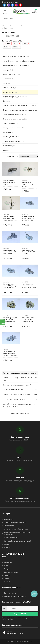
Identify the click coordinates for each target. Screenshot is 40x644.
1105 (6, 47)
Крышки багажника (11, 123)
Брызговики (8, 79)
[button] (13, 632)
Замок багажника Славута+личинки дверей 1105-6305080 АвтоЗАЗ (10, 353)
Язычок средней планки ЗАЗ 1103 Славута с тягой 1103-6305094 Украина (11, 218)
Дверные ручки (10, 88)
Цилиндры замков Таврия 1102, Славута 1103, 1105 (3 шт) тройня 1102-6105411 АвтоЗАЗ (10, 286)
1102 (15, 44)
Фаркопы (7, 150)
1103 (25, 44)
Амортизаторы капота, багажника (16, 65)
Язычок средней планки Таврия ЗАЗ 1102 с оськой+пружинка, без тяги (11, 182)
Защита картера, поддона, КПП (15, 97)
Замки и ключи (10, 92)
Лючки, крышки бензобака (13, 128)
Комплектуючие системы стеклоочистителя (20, 106)
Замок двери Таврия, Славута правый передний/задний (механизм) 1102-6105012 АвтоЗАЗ (29, 320)
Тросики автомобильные (13, 141)
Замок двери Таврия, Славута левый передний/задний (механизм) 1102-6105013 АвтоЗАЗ (10, 320)
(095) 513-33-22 (13, 554)
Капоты (7, 101)
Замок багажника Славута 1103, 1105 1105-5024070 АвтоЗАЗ (10, 252)
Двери (7, 83)
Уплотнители (9, 146)
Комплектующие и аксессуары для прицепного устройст (21, 110)
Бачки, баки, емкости (12, 74)
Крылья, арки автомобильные (15, 119)
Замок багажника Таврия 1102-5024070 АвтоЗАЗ (29, 252)
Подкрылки (8, 132)
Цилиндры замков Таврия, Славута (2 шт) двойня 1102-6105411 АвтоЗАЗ (28, 218)
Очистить (7, 44)
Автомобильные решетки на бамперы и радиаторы (21, 61)
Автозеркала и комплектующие (16, 57)
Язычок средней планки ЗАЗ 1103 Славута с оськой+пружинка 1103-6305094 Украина (29, 184)
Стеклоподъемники (11, 137)
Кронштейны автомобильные (15, 114)
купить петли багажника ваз (20, 414)
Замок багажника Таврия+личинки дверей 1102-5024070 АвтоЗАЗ (29, 286)
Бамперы (8, 70)
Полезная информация (10, 2)
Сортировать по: (13, 156)
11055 (15, 47)
